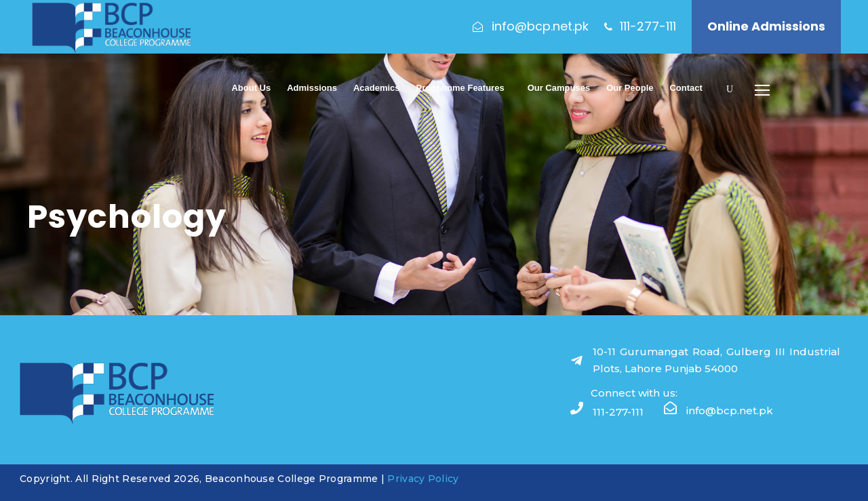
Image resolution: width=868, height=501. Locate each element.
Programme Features (460, 88)
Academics (377, 88)
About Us (251, 88)
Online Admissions (766, 26)
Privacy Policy (423, 479)
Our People (630, 88)
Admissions (312, 88)
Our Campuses (559, 88)
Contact (686, 88)
